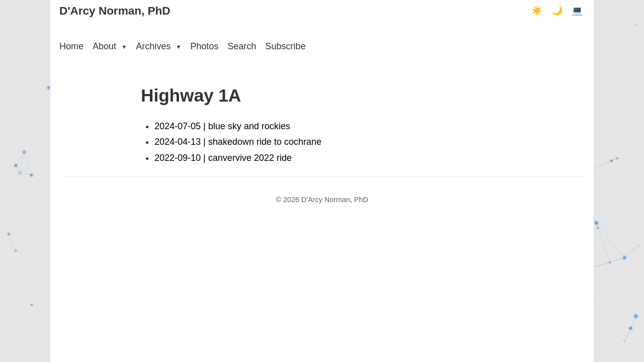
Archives (158, 46)
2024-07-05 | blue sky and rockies (222, 126)
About (110, 46)
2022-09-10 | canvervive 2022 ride (223, 158)
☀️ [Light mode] (537, 11)
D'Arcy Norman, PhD (115, 11)
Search (242, 46)
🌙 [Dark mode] (557, 11)
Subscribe (285, 46)
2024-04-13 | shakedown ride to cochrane (238, 142)
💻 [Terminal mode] (577, 11)
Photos (204, 46)
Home (71, 46)
